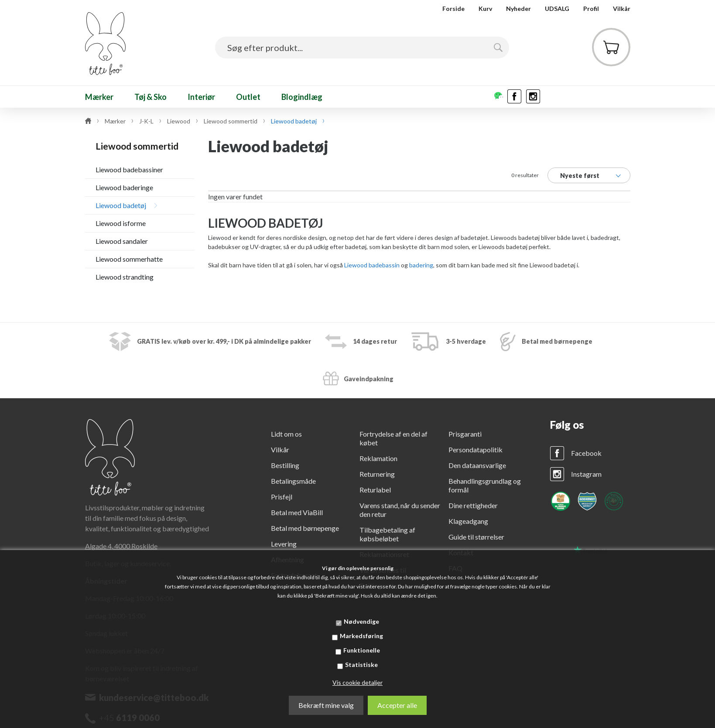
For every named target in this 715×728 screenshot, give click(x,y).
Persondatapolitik (476, 449)
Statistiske (361, 665)
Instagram (586, 474)
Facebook (586, 453)
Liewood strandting (125, 277)
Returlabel (375, 490)
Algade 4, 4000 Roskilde (121, 546)
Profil (591, 9)
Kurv (485, 9)
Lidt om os (286, 434)
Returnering (377, 474)
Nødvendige (361, 621)
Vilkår (622, 9)
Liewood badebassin (372, 265)
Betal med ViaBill (297, 512)
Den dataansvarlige (477, 465)
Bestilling (285, 465)
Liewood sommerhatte (129, 259)
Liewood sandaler (122, 241)
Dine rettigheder (473, 505)
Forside (453, 9)
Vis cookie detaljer (357, 682)
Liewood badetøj (121, 205)
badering (421, 265)
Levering (284, 544)
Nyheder (518, 9)
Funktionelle (362, 650)
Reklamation (378, 458)
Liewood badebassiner (129, 169)
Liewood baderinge (124, 187)
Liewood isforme (121, 223)
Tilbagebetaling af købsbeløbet (387, 534)
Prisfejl (282, 497)
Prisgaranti (465, 434)
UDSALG (557, 9)
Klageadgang (468, 521)
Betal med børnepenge (305, 528)
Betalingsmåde (293, 481)
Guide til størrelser (476, 537)
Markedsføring (361, 636)
